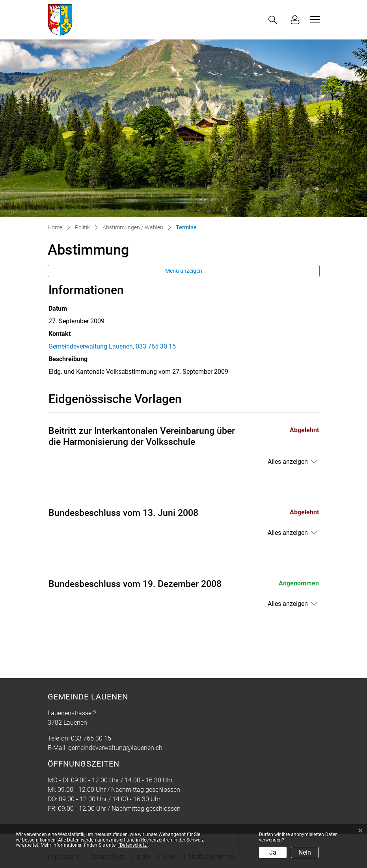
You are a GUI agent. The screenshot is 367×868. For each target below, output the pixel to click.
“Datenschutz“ (133, 845)
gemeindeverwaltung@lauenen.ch (115, 748)
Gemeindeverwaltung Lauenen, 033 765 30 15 (112, 346)
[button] (274, 20)
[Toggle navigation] (314, 19)
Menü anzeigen (184, 271)
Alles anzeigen (288, 462)
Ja (273, 852)
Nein (305, 852)
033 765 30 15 (91, 738)
